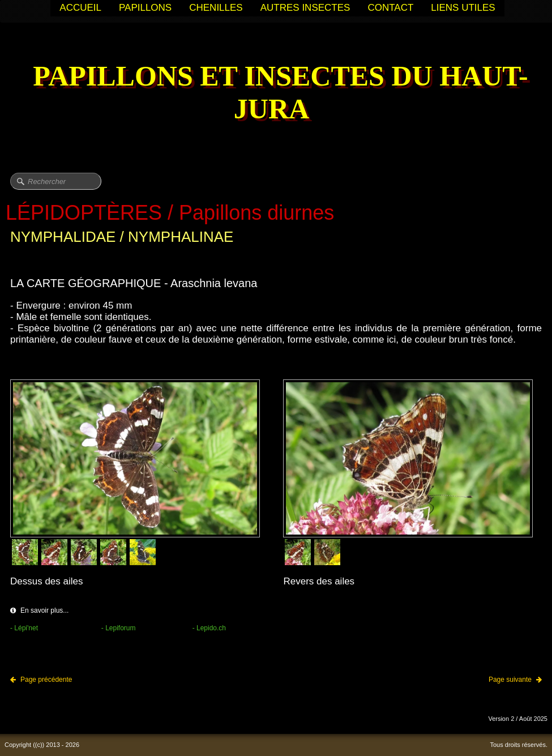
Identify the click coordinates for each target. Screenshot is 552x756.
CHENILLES (216, 8)
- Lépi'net (24, 628)
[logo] (276, 94)
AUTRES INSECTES (305, 8)
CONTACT (390, 8)
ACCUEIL (80, 8)
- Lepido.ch (209, 628)
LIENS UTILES (463, 8)
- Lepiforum (119, 628)
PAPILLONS (145, 8)
